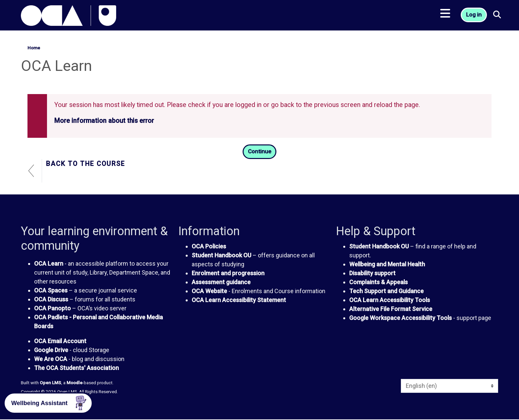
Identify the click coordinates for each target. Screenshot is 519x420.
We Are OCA (51, 360)
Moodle (74, 383)
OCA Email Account (60, 342)
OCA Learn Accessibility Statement (239, 300)
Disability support (372, 273)
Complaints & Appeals (378, 282)
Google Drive (51, 351)
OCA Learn (49, 264)
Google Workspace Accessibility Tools (401, 318)
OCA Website (209, 291)
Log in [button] (474, 17)
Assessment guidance (221, 282)
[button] (499, 17)
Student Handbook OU (221, 256)
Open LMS (50, 383)
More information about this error (104, 121)
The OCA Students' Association (76, 368)
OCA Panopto (52, 309)
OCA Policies (209, 247)
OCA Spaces (51, 291)
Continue (259, 152)
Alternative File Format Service (391, 309)
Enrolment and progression (228, 273)
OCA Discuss (51, 300)
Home (34, 48)
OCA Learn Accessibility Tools (390, 300)
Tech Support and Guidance (386, 291)
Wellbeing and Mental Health (387, 264)
